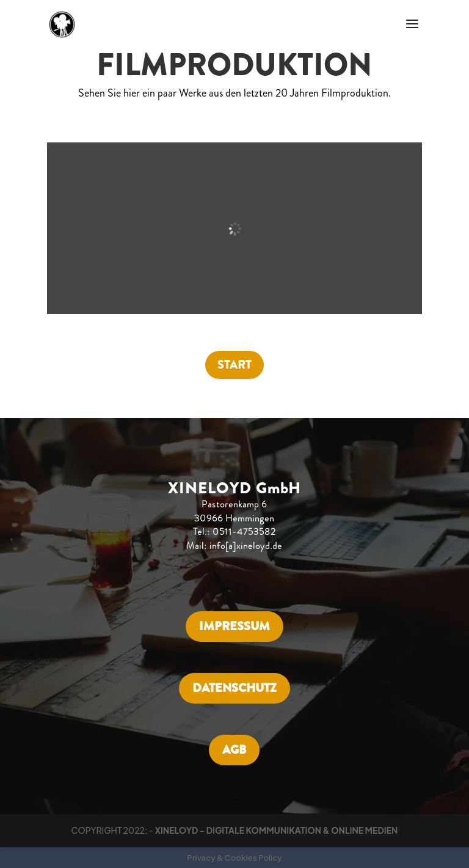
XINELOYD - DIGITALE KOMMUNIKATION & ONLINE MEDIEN (277, 830)
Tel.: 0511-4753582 (234, 532)
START (234, 365)
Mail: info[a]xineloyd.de (234, 546)
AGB (234, 750)
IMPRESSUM (234, 626)
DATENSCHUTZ (234, 688)
